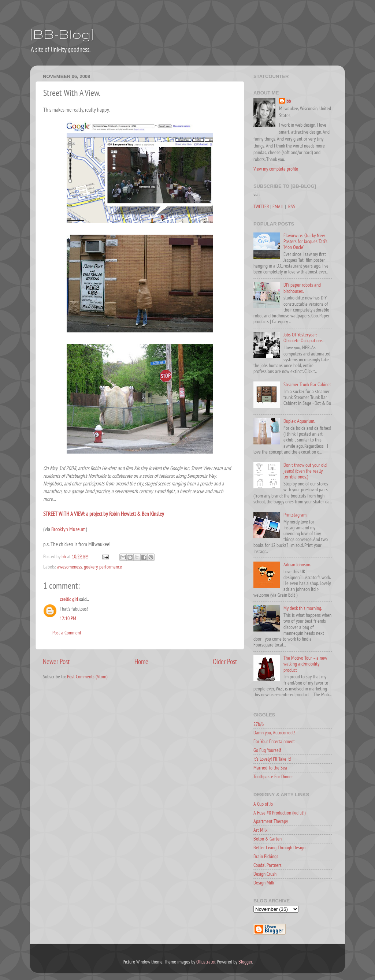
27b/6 (259, 724)
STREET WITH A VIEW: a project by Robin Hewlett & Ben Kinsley (104, 514)
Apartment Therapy (271, 821)
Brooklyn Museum (68, 529)
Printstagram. (295, 515)
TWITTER (261, 206)
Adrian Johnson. (297, 564)
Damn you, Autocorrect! (274, 733)
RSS (292, 206)
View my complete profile (276, 169)
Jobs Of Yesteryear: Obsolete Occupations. (303, 338)
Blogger (245, 962)
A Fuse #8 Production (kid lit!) (279, 813)
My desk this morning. (303, 608)
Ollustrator (206, 962)
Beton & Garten (268, 839)
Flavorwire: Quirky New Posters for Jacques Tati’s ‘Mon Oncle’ (305, 241)
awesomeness (70, 567)
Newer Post (56, 662)
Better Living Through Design (279, 847)
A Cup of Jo (263, 804)
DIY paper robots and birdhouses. (302, 288)
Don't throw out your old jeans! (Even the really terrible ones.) (305, 471)
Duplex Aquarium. (299, 421)
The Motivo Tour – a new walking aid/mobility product (305, 664)
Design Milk (264, 883)
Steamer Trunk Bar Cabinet (307, 384)
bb (289, 101)
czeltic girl (69, 599)
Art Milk (260, 830)
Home (141, 662)
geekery (91, 567)
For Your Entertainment (274, 741)
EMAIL (278, 206)
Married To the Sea (270, 768)
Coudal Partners (268, 865)
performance (111, 567)
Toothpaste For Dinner (273, 776)
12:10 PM (68, 618)
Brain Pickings (266, 856)
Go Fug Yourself (267, 750)
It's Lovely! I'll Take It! (272, 759)
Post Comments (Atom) (87, 677)
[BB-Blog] (62, 34)
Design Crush (265, 874)
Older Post (225, 662)
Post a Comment (67, 633)
